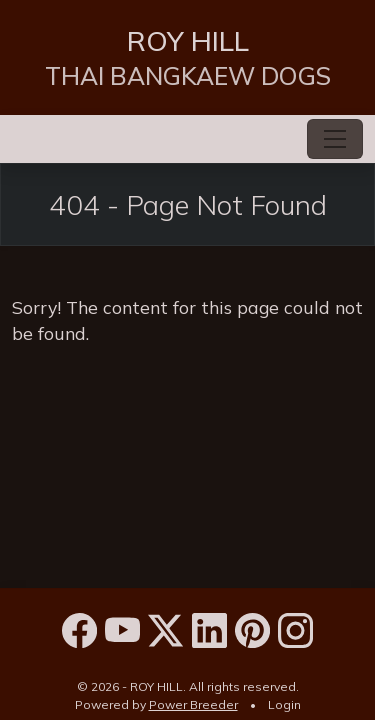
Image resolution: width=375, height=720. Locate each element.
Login (284, 704)
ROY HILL (188, 40)
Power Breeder (193, 704)
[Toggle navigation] (335, 139)
